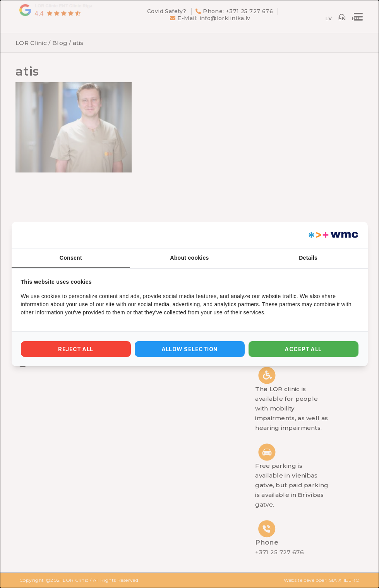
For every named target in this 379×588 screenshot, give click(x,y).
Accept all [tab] (303, 349)
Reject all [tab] (76, 349)
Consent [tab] (71, 258)
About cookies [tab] (189, 258)
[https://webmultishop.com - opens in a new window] (333, 235)
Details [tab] (308, 258)
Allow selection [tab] (190, 349)
